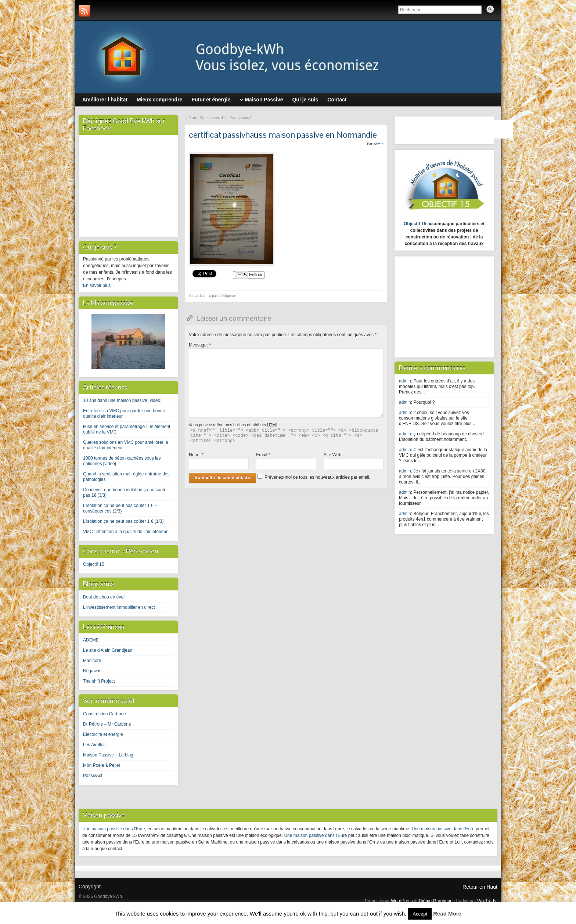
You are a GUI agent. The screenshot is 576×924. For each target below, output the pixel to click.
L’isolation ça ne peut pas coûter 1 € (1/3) (123, 521)
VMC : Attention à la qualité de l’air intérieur (125, 532)
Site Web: (333, 455)
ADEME (91, 640)
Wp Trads (487, 901)
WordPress (402, 901)
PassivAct (93, 776)
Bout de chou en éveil (104, 597)
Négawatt (92, 671)
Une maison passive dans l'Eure (114, 829)
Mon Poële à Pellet (102, 765)
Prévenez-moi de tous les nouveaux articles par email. (317, 477)
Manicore (92, 661)
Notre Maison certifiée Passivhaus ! (220, 118)
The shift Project (99, 681)
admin (379, 144)
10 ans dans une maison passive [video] (122, 400)
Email (263, 455)
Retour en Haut (480, 887)
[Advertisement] (445, 306)
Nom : (196, 455)
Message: (200, 345)
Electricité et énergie (103, 734)
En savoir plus (97, 285)
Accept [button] (420, 914)
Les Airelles (94, 745)
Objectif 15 (93, 564)
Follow (249, 275)
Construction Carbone (105, 714)
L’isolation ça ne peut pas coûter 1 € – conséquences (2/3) (120, 508)
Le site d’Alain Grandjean (108, 650)
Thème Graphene (435, 901)
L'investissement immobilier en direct (119, 607)
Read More (447, 914)
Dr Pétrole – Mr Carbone (107, 724)
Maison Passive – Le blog (108, 755)
